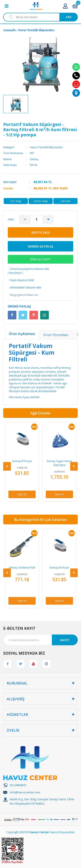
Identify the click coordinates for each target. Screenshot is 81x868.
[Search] (40, 17)
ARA (69, 17)
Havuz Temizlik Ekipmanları (36, 30)
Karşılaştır (15, 273)
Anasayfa (9, 30)
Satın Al (22, 494)
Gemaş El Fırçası (22, 461)
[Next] (74, 466)
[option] (16, 104)
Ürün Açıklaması (22, 334)
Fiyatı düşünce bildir (21, 280)
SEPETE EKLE (41, 232)
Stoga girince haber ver (23, 295)
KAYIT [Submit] (65, 640)
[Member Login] (65, 6)
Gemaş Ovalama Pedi (22, 568)
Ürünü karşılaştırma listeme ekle (28, 269)
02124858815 (18, 785)
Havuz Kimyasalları (62, 832)
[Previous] (7, 466)
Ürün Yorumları (56, 335)
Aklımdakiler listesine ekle (25, 288)
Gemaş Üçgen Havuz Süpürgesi (59, 463)
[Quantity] (37, 219)
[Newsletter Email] (40, 640)
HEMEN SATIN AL (41, 246)
